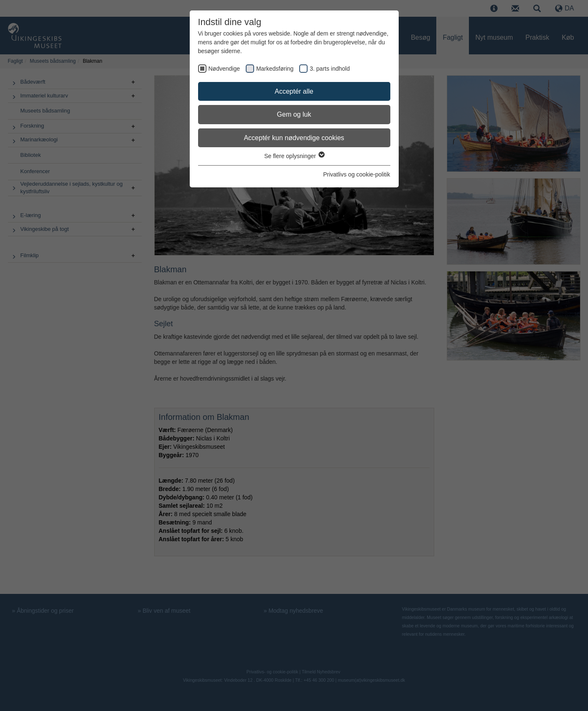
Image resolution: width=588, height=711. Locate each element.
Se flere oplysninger (294, 156)
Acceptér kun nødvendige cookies (294, 138)
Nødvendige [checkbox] (224, 69)
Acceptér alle (294, 91)
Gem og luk (294, 114)
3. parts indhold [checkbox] (330, 69)
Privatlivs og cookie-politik (356, 174)
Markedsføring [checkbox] (275, 69)
